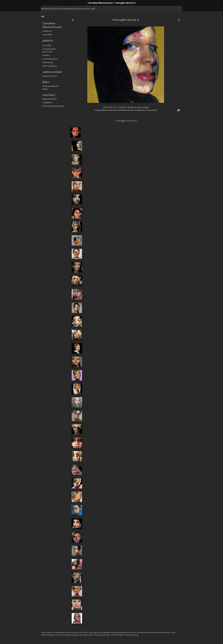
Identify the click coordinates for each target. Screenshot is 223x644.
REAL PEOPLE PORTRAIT (49, 50)
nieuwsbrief (50, 99)
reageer (47, 102)
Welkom (47, 31)
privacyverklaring (53, 106)
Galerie (48, 41)
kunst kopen (50, 76)
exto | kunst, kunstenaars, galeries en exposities (49, 3)
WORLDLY (47, 45)
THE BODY (48, 62)
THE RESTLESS (50, 66)
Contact (49, 95)
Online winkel (52, 72)
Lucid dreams (50, 59)
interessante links (50, 87)
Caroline (47, 35)
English (43, 16)
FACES (46, 55)
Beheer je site (49, 9)
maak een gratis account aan (78, 9)
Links (46, 82)
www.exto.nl (76, 632)
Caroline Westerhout (100, 3)
